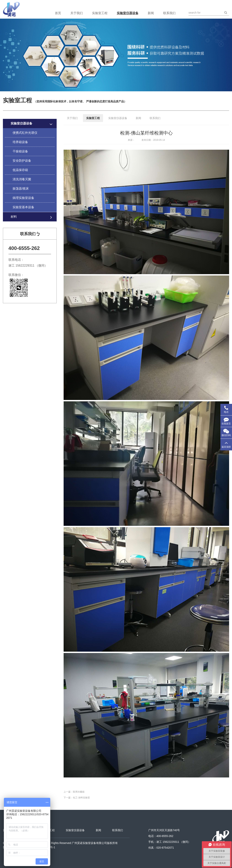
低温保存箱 (20, 170)
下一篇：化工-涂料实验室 (77, 798)
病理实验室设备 (23, 198)
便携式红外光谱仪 (25, 133)
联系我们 (169, 13)
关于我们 (77, 13)
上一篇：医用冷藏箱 (74, 792)
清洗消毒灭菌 (22, 179)
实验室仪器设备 (128, 13)
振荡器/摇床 (21, 189)
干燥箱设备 (20, 151)
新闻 (151, 13)
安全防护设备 (22, 161)
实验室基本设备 (23, 207)
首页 (58, 13)
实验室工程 (100, 13)
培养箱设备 (20, 142)
